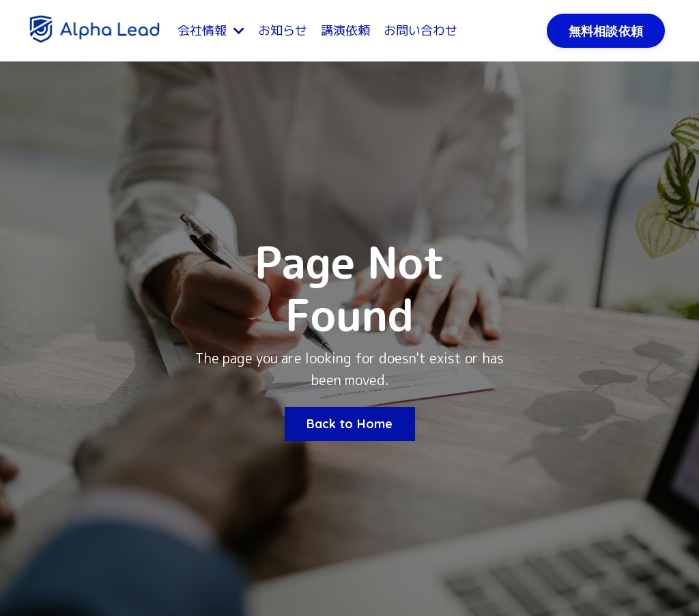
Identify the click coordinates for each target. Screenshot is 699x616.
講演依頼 (345, 30)
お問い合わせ (420, 30)
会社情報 (211, 30)
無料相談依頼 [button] (606, 31)
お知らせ (283, 30)
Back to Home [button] (350, 424)
